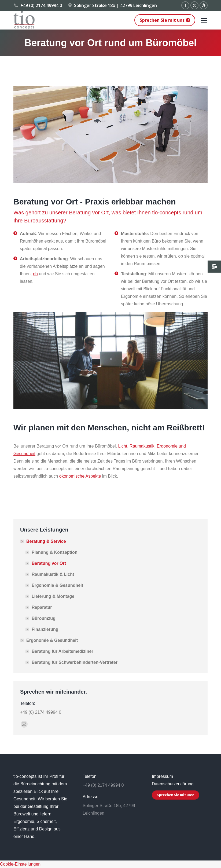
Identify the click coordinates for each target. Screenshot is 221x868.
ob (35, 274)
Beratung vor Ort (49, 563)
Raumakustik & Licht (53, 574)
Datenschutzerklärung (173, 784)
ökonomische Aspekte (80, 476)
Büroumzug (44, 618)
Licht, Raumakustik (136, 446)
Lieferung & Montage (53, 596)
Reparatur (42, 607)
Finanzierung (45, 629)
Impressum (162, 776)
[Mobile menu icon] (204, 20)
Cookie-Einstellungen (20, 864)
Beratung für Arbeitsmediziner (62, 651)
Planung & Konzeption (55, 552)
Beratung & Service (43, 541)
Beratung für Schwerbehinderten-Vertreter (75, 662)
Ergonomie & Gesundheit (57, 585)
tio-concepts (167, 213)
